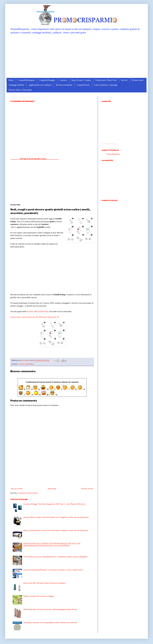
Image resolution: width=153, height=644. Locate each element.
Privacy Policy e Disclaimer (20, 90)
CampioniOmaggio (47, 80)
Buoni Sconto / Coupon (81, 80)
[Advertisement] (77, 56)
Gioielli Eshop (43, 311)
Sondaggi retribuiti (16, 85)
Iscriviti (124, 80)
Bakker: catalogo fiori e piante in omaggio (39, 596)
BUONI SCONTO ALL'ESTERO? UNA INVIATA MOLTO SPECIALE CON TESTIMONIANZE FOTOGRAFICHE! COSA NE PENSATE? (52, 545)
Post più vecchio (87, 489)
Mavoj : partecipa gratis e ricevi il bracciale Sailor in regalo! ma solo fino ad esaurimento (56, 530)
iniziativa (31, 311)
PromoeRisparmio (113, 154)
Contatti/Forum (83, 85)
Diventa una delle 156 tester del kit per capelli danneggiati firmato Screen (50, 609)
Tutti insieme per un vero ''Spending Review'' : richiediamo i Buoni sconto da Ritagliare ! (56, 557)
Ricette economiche (64, 85)
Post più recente (17, 489)
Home (11, 80)
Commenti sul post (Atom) (28, 493)
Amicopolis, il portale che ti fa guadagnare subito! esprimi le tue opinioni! (50, 623)
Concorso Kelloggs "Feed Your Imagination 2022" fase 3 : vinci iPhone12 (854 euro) (54, 504)
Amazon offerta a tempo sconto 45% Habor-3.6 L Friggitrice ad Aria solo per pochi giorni (56, 517)
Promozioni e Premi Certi (106, 80)
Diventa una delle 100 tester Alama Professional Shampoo (44, 583)
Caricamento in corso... (110, 144)
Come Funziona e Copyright (106, 85)
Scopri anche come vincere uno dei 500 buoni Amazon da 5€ (35, 317)
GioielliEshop (29, 364)
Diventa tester (138, 80)
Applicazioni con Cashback (40, 85)
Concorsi (63, 80)
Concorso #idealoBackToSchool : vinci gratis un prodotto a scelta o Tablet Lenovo (53, 570)
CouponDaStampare (26, 80)
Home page (52, 489)
